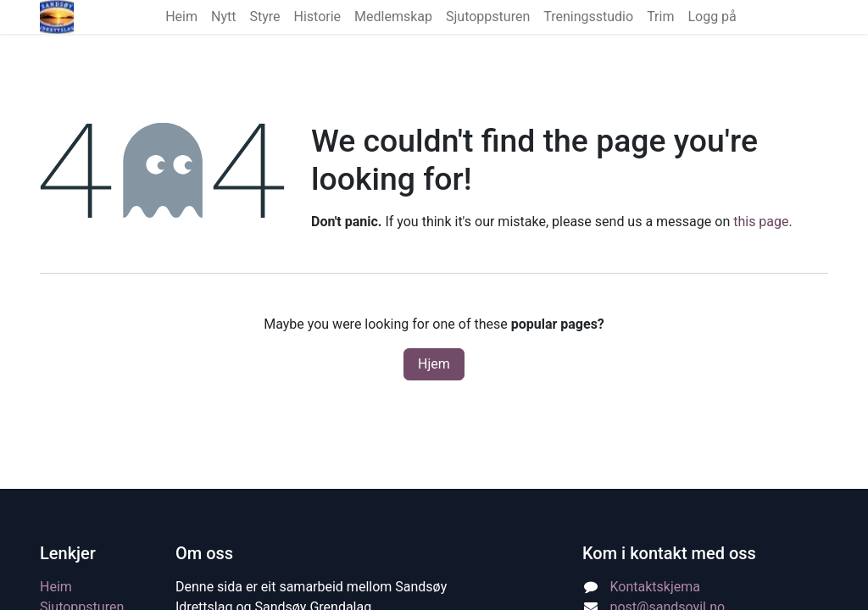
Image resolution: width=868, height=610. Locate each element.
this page (761, 222)
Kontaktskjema (655, 587)
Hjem (434, 364)
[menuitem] (181, 17)
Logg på (712, 17)
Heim (56, 587)
